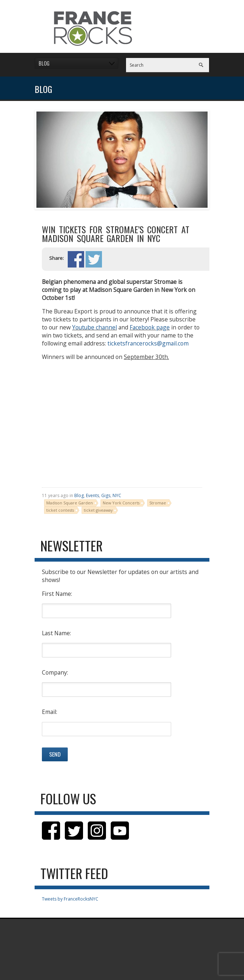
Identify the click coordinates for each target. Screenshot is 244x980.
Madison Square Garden (70, 503)
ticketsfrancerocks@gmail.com (148, 343)
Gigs (106, 495)
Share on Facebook (76, 259)
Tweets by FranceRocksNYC (70, 899)
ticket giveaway (98, 510)
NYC (117, 495)
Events (93, 495)
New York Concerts (121, 503)
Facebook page (150, 327)
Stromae (158, 503)
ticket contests (60, 510)
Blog (79, 495)
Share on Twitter (94, 259)
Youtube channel (95, 327)
